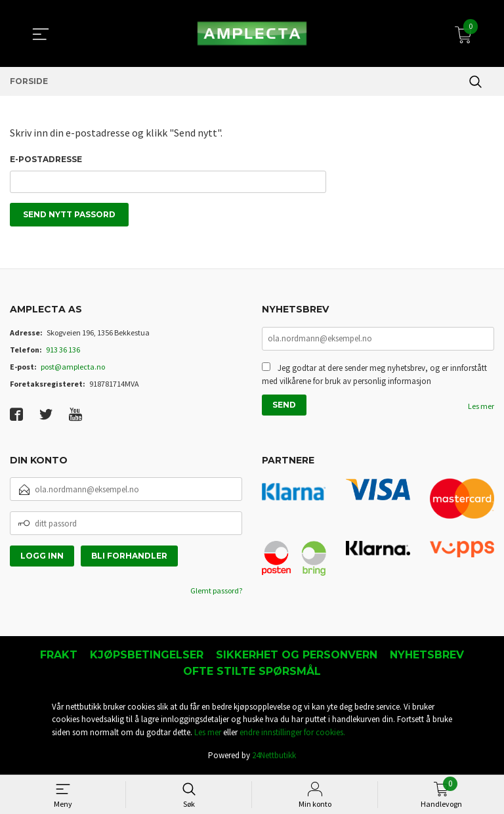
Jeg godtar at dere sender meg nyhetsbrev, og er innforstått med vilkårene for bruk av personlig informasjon (374, 378)
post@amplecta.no (73, 369)
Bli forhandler (129, 558)
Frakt (59, 657)
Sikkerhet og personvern (297, 657)
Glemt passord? (216, 592)
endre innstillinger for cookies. (292, 734)
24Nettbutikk (274, 757)
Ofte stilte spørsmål (252, 673)
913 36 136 (63, 352)
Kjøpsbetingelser (147, 657)
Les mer (481, 409)
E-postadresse (46, 159)
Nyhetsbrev (427, 657)
